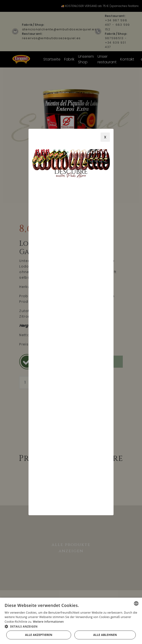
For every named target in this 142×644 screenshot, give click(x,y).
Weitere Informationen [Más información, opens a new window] (48, 622)
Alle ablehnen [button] (105, 635)
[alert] (71, 621)
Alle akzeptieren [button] (39, 635)
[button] (71, 626)
